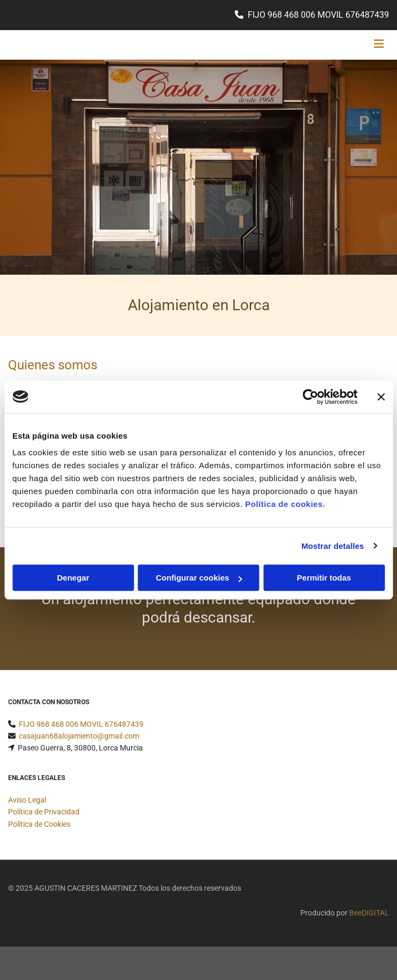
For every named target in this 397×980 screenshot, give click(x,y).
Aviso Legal (27, 800)
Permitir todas (324, 578)
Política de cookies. (285, 504)
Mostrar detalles (333, 546)
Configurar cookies (199, 578)
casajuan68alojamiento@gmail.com (79, 736)
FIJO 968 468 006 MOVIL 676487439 (318, 15)
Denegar (73, 578)
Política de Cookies (39, 824)
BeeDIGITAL (369, 913)
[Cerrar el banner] (381, 397)
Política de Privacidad (44, 812)
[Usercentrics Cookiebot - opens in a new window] (310, 397)
